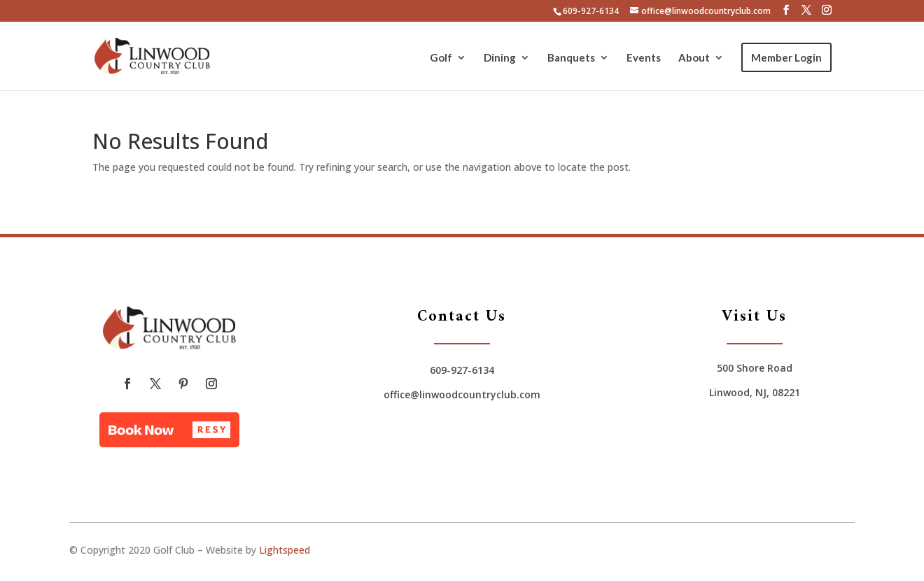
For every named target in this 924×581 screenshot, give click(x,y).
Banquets (571, 58)
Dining (500, 58)
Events (644, 58)
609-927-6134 (591, 11)
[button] (169, 430)
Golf (441, 58)
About (694, 58)
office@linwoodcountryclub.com (462, 394)
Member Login (786, 57)
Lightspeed (285, 550)
